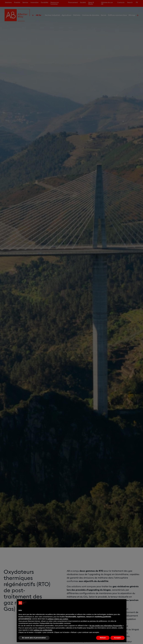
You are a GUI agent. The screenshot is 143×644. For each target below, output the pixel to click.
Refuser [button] (103, 638)
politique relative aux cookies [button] (58, 619)
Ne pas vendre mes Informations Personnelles (106, 626)
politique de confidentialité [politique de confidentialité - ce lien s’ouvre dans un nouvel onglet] (43, 630)
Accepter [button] (118, 638)
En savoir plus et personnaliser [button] (34, 638)
